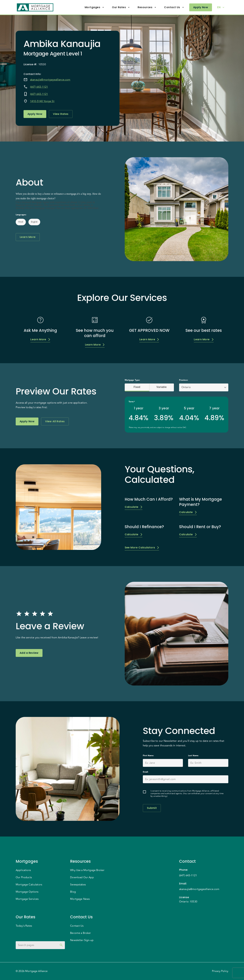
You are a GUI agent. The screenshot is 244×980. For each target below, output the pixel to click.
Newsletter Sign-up (82, 940)
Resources (147, 7)
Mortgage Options (27, 892)
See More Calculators (142, 548)
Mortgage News (80, 899)
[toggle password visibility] (61, 945)
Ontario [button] (186, 387)
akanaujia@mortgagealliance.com (50, 80)
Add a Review (29, 653)
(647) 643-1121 (39, 87)
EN (221, 7)
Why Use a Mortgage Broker (87, 870)
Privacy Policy (220, 971)
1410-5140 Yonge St (42, 101)
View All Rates (55, 421)
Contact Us (174, 7)
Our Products (24, 877)
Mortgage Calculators (29, 885)
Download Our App (82, 877)
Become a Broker (80, 933)
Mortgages (94, 7)
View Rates (61, 114)
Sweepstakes (78, 885)
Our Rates (121, 7)
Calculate (134, 507)
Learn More (28, 237)
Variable (162, 387)
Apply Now (201, 7)
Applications (23, 870)
